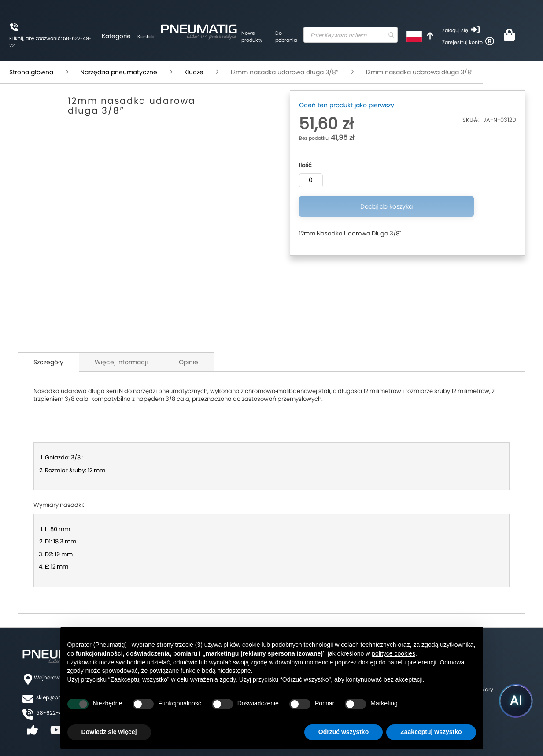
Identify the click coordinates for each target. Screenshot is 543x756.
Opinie (188, 362)
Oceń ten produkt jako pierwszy (347, 105)
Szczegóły (48, 362)
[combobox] (343, 35)
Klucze (194, 72)
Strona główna (31, 72)
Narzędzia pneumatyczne (119, 72)
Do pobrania (273, 37)
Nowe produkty (243, 37)
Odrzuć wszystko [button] (344, 732)
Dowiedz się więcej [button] (109, 732)
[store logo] (189, 31)
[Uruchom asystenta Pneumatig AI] (512, 699)
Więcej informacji (121, 362)
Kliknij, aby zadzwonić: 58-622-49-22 (46, 42)
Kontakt (137, 37)
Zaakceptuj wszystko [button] (431, 732)
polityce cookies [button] (393, 653)
